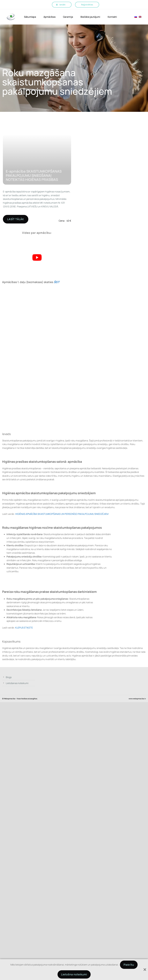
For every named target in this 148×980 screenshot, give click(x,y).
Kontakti (112, 17)
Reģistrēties (87, 5)
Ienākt (62, 5)
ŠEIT (57, 282)
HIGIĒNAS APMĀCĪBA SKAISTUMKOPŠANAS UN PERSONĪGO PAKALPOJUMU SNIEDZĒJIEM (62, 514)
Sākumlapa (30, 17)
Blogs (9, 677)
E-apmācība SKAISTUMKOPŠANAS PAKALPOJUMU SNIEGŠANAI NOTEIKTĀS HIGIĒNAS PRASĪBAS (34, 175)
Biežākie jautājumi (90, 17)
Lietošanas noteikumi (17, 683)
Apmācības (50, 17)
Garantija (68, 17)
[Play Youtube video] (37, 257)
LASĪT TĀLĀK (16, 219)
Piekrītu (129, 965)
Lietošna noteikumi (74, 974)
